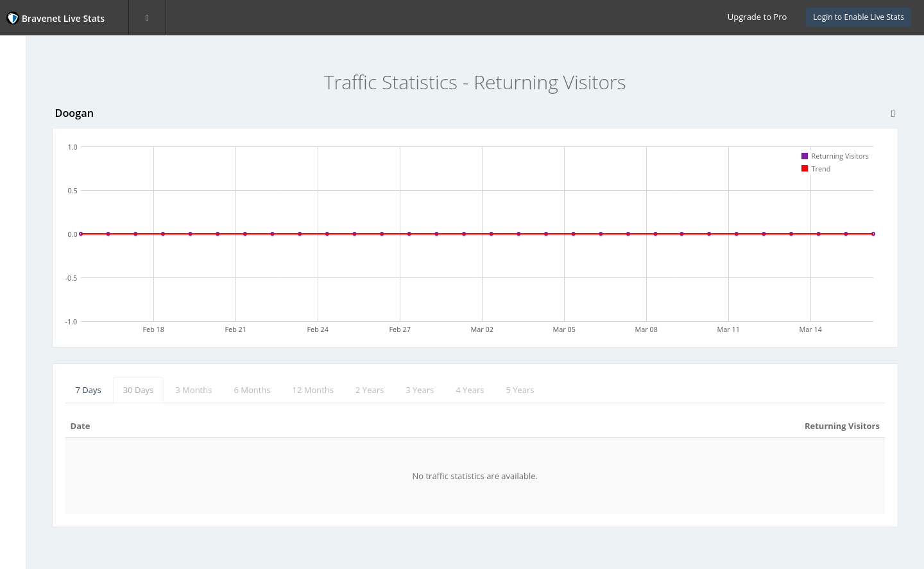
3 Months (297, 390)
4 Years (573, 390)
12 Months (416, 390)
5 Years (623, 390)
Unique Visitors (50, 138)
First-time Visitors (55, 163)
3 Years (523, 390)
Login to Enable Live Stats (859, 17)
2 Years (473, 390)
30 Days (241, 390)
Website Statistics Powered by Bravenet (54, 316)
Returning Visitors (57, 189)
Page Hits (38, 112)
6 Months (355, 390)
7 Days (191, 390)
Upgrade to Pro (757, 17)
